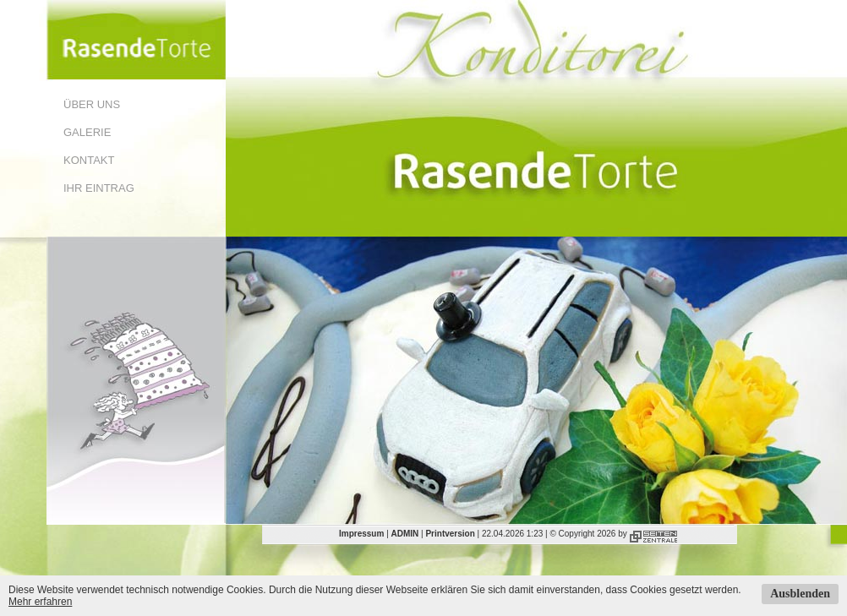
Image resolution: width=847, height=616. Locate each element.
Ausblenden (800, 594)
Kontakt (89, 160)
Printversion (450, 534)
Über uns (92, 104)
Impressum (361, 534)
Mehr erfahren (40, 602)
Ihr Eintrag (99, 188)
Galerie (87, 132)
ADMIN (405, 534)
